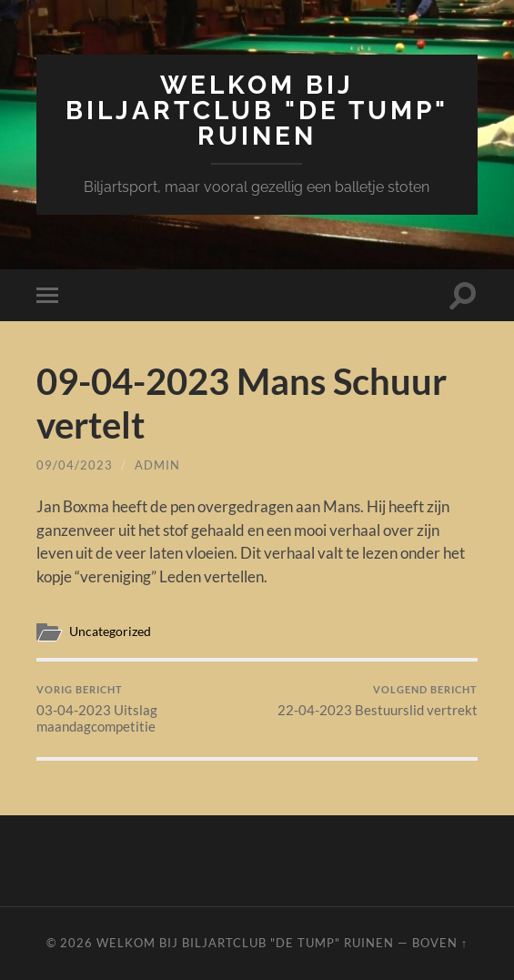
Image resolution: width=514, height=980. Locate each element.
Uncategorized (110, 631)
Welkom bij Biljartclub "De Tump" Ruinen (257, 111)
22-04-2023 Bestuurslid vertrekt (378, 701)
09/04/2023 (75, 465)
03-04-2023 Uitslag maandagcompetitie (145, 709)
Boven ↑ (440, 943)
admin (157, 465)
